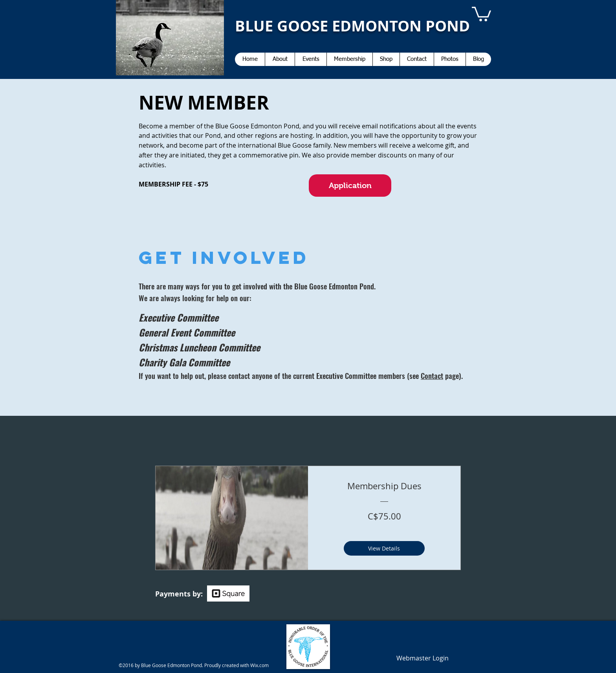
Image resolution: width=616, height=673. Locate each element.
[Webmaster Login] (423, 658)
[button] (481, 13)
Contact (432, 375)
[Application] (350, 186)
